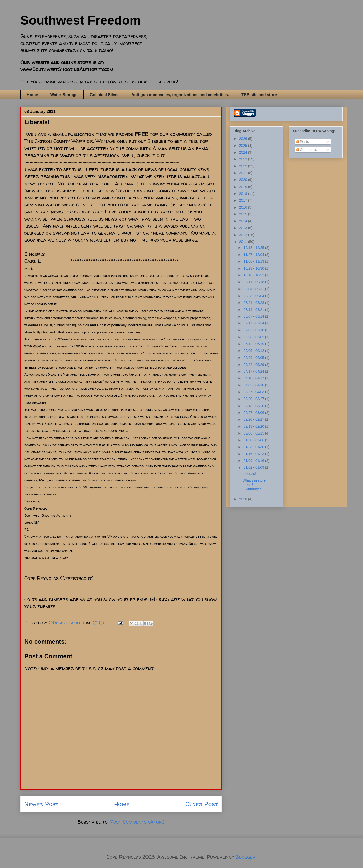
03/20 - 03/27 (254, 399)
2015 (244, 214)
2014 (244, 221)
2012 (244, 235)
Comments (307, 150)
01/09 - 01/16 (254, 461)
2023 (244, 159)
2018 (244, 194)
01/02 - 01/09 (254, 467)
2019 (244, 187)
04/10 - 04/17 (254, 378)
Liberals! (249, 474)
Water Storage (64, 95)
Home (32, 95)
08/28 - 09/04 (254, 296)
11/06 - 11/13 (254, 261)
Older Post (201, 804)
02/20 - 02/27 (254, 419)
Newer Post (41, 804)
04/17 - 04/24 (254, 371)
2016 (244, 207)
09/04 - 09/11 (254, 289)
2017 (244, 200)
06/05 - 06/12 (254, 351)
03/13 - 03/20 (254, 406)
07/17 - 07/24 (254, 323)
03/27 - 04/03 (254, 392)
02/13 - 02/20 (254, 426)
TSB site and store (259, 95)
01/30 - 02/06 (254, 440)
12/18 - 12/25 (254, 248)
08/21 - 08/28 (254, 303)
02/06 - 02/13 (254, 433)
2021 (244, 173)
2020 (244, 180)
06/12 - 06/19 (254, 344)
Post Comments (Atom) (137, 822)
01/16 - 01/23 (254, 454)
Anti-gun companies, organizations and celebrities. (180, 95)
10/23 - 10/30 (254, 268)
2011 (244, 242)
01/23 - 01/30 (254, 447)
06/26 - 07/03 (254, 337)
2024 (244, 152)
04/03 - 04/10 (254, 385)
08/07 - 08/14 (254, 316)
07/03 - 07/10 (254, 330)
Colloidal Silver (104, 95)
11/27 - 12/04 (254, 255)
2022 (244, 166)
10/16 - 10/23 (254, 275)
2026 (244, 139)
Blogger (246, 857)
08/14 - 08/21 (254, 310)
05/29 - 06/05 (254, 358)
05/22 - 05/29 (254, 365)
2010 (244, 499)
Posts (302, 142)
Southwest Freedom (81, 20)
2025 (244, 146)
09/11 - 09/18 (254, 282)
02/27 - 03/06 (254, 413)
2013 (244, 228)
